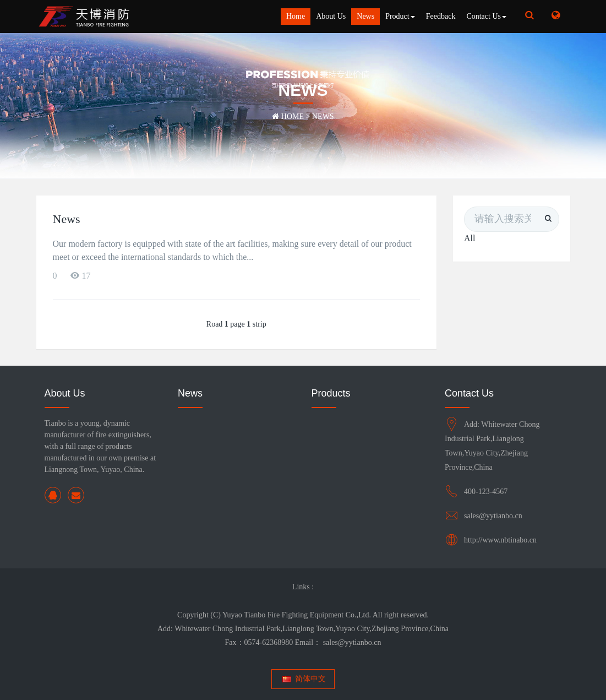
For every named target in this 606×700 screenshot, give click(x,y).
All (469, 238)
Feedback (441, 16)
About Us (331, 16)
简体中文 (303, 679)
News (365, 16)
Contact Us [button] (486, 16)
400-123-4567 (486, 492)
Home (296, 16)
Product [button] (400, 16)
